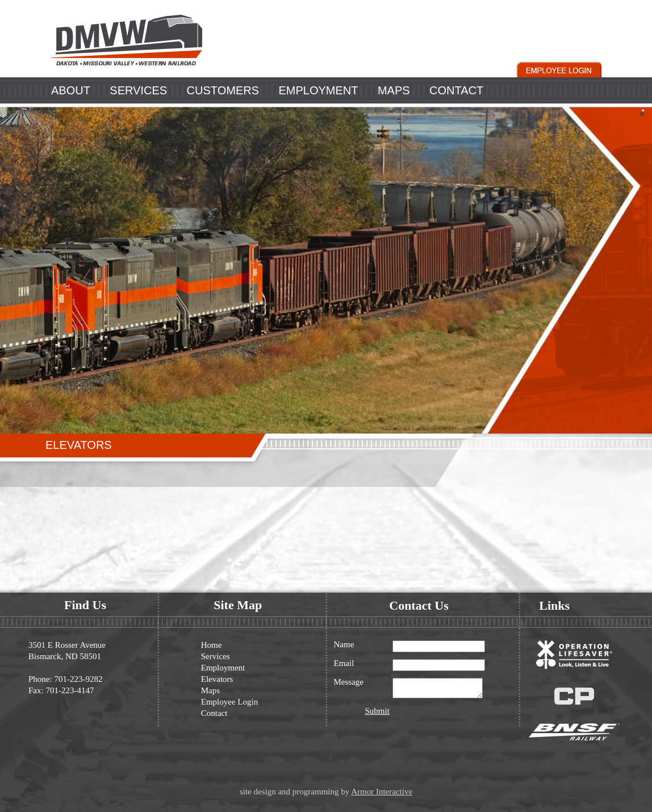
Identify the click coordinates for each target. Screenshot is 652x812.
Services (216, 656)
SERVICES (138, 90)
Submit (377, 714)
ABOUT (71, 90)
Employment (223, 668)
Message (349, 682)
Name (344, 645)
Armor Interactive (382, 792)
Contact (214, 713)
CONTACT (456, 90)
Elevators (217, 679)
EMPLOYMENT (318, 90)
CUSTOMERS (223, 90)
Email (344, 663)
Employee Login (229, 702)
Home (212, 645)
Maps (210, 690)
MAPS (394, 90)
